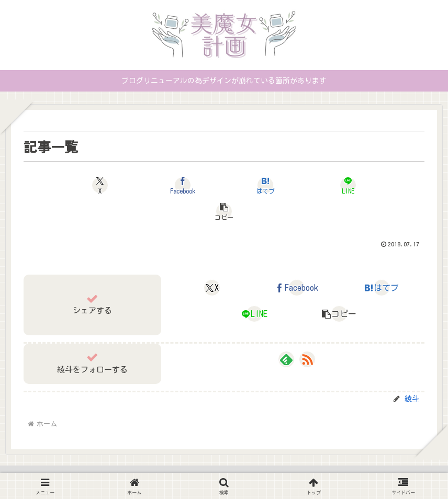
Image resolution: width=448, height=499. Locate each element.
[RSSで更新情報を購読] (307, 333)
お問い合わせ (283, 467)
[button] (359, 185)
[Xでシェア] (89, 185)
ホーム (154, 467)
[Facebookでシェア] (157, 185)
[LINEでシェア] (291, 185)
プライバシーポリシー (213, 467)
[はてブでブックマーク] (224, 185)
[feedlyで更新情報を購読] (286, 333)
